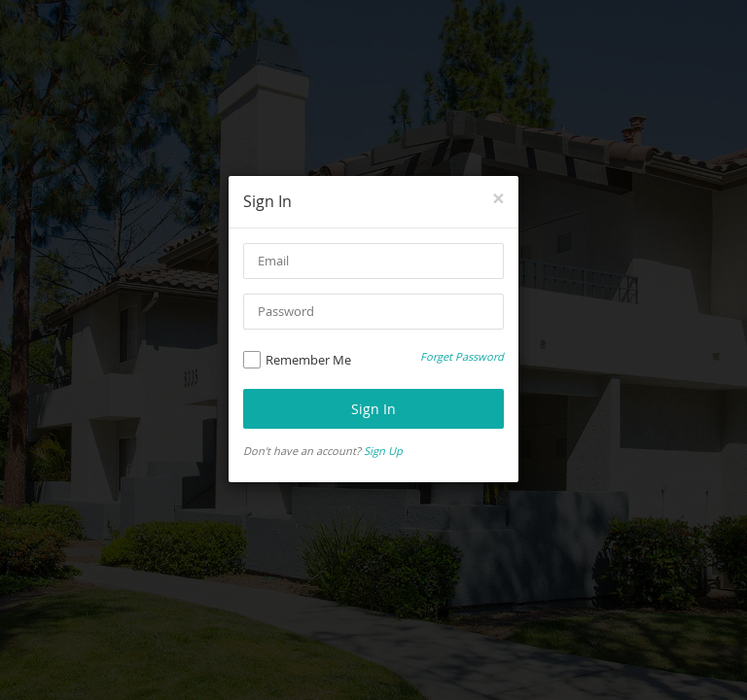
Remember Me (297, 360)
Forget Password (462, 356)
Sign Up (383, 451)
